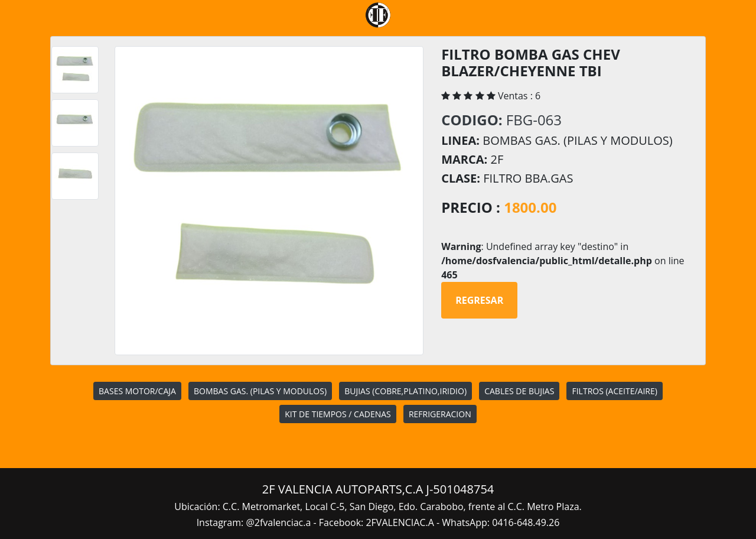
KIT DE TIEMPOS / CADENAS (338, 414)
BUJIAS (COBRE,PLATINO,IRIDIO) (405, 391)
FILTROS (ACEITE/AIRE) (614, 391)
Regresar (479, 300)
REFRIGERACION (440, 414)
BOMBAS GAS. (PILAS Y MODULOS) (260, 391)
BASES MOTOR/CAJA (137, 391)
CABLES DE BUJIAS (519, 391)
